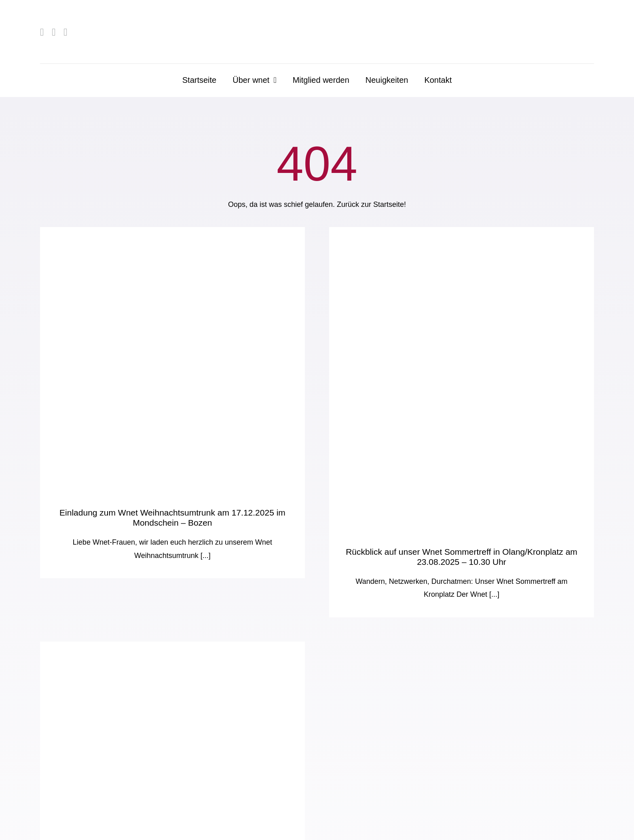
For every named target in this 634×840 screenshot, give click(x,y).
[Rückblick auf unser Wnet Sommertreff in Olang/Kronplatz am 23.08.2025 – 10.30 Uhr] (462, 379)
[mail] (65, 32)
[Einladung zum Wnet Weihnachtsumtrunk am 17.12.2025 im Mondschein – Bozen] (172, 359)
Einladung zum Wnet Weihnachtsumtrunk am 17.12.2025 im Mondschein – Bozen (172, 517)
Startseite (389, 204)
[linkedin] (54, 32)
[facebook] (42, 32)
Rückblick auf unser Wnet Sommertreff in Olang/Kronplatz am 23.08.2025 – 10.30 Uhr (462, 557)
